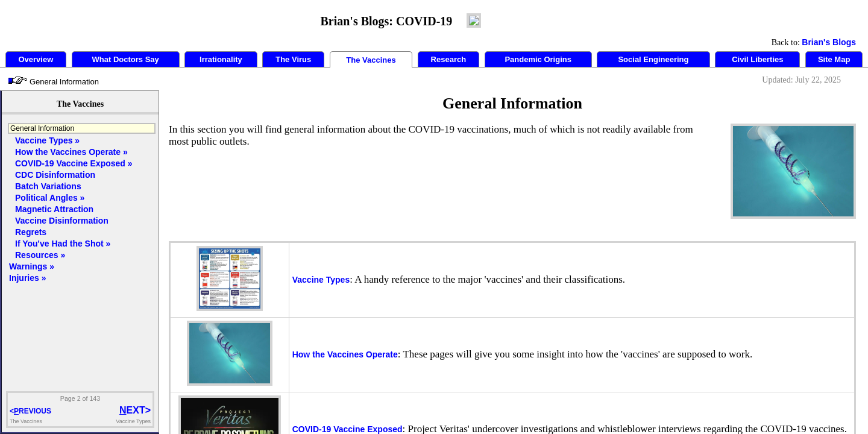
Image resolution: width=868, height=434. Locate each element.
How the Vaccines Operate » (71, 152)
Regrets (31, 232)
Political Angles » (50, 198)
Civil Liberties (757, 59)
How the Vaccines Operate (345, 354)
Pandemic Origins (538, 59)
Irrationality (221, 59)
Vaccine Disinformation (62, 221)
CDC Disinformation (55, 175)
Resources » (40, 255)
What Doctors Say (126, 59)
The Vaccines (371, 60)
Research (449, 59)
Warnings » (32, 266)
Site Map (834, 59)
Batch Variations (48, 186)
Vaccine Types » (47, 140)
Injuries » (27, 278)
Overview (36, 59)
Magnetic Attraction (54, 209)
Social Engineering (653, 59)
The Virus (293, 59)
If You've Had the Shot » (63, 244)
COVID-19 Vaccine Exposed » (74, 163)
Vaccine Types (321, 280)
